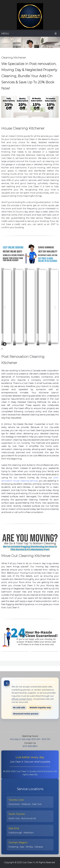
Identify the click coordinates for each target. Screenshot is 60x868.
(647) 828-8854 (30, 746)
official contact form (22, 699)
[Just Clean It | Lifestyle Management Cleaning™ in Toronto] (30, 16)
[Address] (27, 726)
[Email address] (22, 726)
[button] (3, 303)
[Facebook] (33, 726)
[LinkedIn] (38, 726)
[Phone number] (17, 726)
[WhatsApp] (43, 726)
